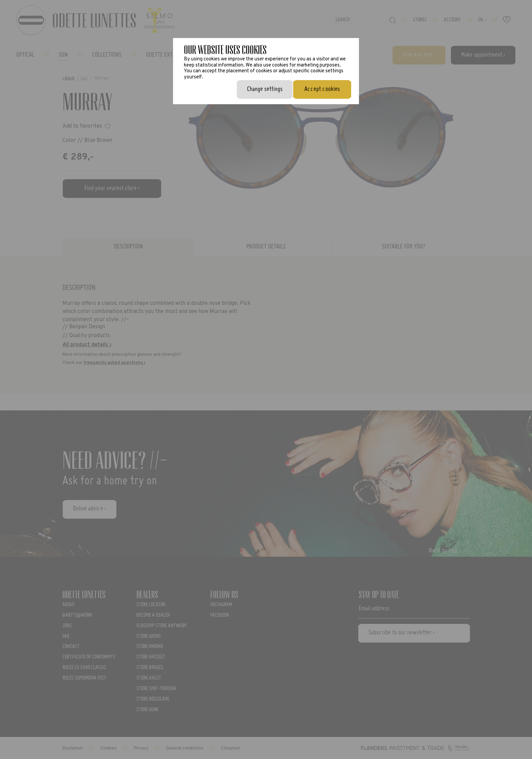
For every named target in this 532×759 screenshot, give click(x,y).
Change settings (265, 89)
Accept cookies (322, 89)
